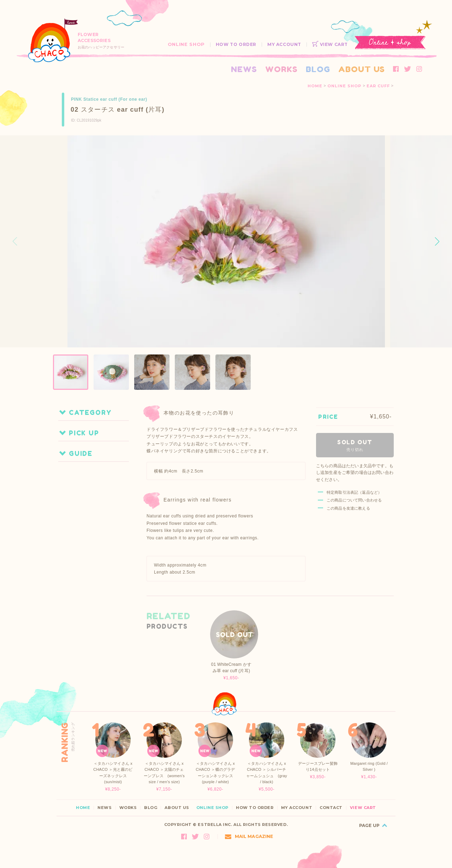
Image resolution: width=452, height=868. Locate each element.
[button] (437, 241)
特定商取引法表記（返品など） (354, 492)
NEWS (244, 69)
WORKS (281, 69)
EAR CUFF (378, 86)
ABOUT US (362, 69)
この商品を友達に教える (348, 508)
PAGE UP (369, 825)
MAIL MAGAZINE (249, 836)
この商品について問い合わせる (354, 500)
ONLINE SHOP (186, 44)
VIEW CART (330, 44)
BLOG (318, 69)
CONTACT (331, 808)
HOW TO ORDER (236, 44)
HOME (315, 86)
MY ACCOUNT (284, 44)
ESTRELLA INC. (215, 825)
